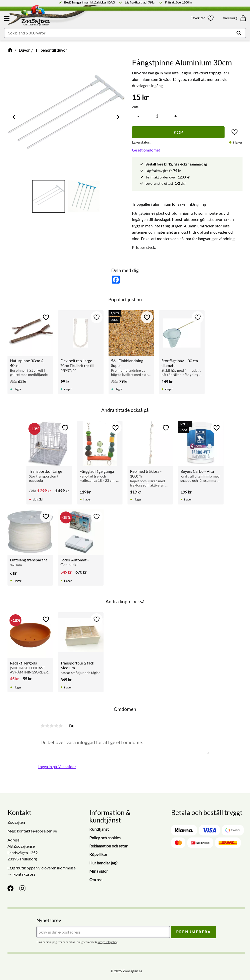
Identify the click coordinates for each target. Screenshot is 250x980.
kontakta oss (24, 874)
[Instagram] (22, 888)
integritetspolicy (107, 942)
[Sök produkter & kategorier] (125, 33)
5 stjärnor (61, 726)
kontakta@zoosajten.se (37, 831)
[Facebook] (10, 888)
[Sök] (239, 33)
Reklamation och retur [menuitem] (108, 846)
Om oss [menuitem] (96, 880)
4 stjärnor (56, 726)
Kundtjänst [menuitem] (99, 829)
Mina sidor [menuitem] (99, 871)
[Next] (118, 117)
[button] (7, 18)
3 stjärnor (52, 726)
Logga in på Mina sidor (57, 766)
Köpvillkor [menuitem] (98, 854)
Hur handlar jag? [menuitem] (103, 863)
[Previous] (14, 117)
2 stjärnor (47, 726)
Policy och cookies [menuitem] (105, 838)
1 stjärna (43, 726)
